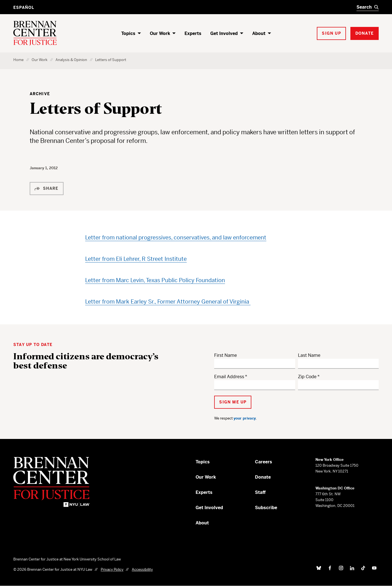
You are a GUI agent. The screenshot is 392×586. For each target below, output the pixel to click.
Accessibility (142, 569)
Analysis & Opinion (71, 60)
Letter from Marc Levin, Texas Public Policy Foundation (155, 280)
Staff (260, 492)
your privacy (245, 418)
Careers (264, 462)
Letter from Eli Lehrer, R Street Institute (136, 259)
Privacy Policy (112, 569)
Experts (193, 33)
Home (18, 60)
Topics (128, 33)
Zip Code (307, 377)
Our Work (160, 33)
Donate (263, 477)
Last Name (309, 355)
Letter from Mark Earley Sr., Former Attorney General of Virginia (168, 302)
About (259, 33)
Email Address (229, 377)
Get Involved (224, 33)
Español (24, 7)
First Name (226, 355)
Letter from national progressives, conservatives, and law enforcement (176, 238)
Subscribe (266, 508)
